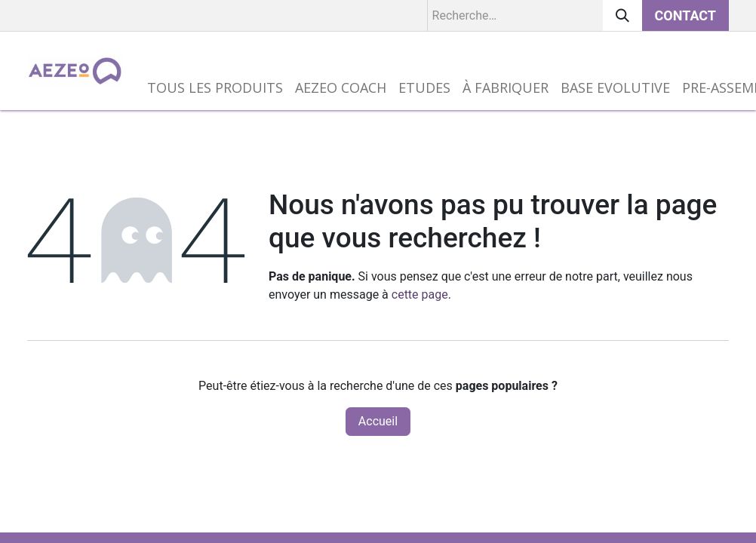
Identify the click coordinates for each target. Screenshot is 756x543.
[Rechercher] (622, 15)
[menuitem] (215, 88)
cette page (420, 295)
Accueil (378, 421)
